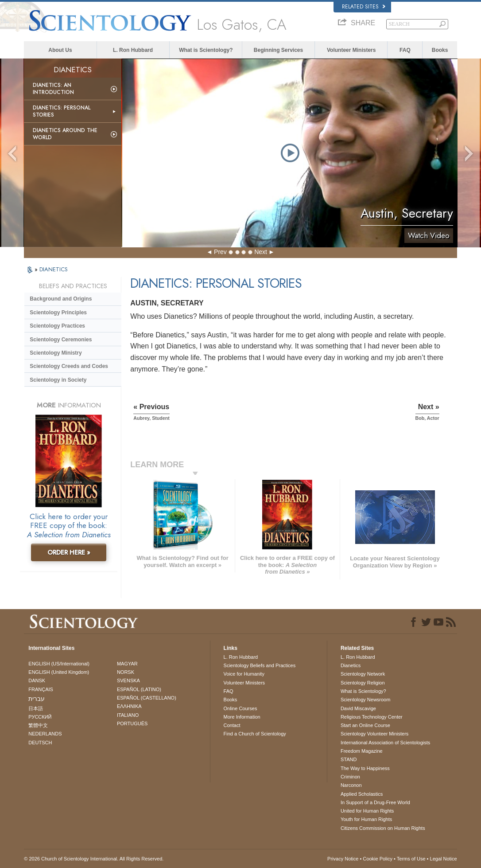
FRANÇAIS (41, 689)
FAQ (405, 50)
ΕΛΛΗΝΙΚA (129, 706)
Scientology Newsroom (366, 700)
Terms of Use (411, 859)
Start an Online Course (365, 725)
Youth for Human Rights (366, 819)
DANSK (37, 680)
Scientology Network (363, 674)
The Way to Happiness (365, 768)
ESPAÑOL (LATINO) (139, 689)
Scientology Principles (58, 313)
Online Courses (240, 708)
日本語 (36, 708)
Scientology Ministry (56, 353)
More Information (242, 717)
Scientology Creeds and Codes (69, 366)
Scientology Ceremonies (61, 340)
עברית (37, 699)
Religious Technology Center (372, 717)
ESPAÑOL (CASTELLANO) (147, 698)
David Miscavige (358, 708)
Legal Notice (444, 859)
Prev (220, 252)
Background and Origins (61, 299)
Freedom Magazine (362, 751)
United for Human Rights (367, 811)
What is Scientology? (206, 50)
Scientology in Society (58, 380)
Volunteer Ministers (351, 50)
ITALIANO (128, 715)
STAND (349, 759)
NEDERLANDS (45, 734)
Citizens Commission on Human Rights (383, 828)
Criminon (350, 777)
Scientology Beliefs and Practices (260, 665)
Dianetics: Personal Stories (62, 111)
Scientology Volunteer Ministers (374, 734)
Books (440, 50)
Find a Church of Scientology (255, 734)
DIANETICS (54, 269)
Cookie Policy (378, 859)
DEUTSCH (40, 743)
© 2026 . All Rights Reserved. (94, 859)
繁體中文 (38, 725)
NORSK (126, 672)
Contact (232, 725)
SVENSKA (128, 680)
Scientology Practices (57, 326)
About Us (60, 50)
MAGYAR (127, 664)
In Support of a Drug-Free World (375, 802)
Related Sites (364, 7)
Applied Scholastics (362, 794)
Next (261, 252)
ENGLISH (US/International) (59, 664)
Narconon (351, 785)
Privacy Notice (343, 859)
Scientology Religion (363, 683)
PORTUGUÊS (132, 723)
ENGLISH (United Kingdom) (59, 672)
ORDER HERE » (69, 552)
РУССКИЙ (40, 717)
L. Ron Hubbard (133, 50)
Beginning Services (278, 50)
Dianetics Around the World (65, 134)
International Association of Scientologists (385, 743)
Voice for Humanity (244, 674)
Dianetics (351, 665)
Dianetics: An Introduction (53, 89)
